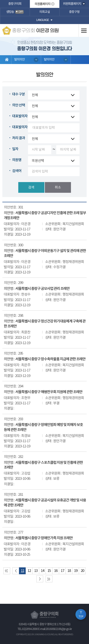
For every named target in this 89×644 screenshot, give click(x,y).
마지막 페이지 (49, 579)
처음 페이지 (7, 571)
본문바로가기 (0, 0)
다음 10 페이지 (40, 579)
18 (69, 571)
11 (23, 571)
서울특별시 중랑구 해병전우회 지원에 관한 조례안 (49, 392)
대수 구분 (19, 94)
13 (36, 571)
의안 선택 (19, 105)
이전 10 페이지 (16, 571)
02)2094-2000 (30, 629)
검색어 (17, 171)
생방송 (15, 12)
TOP (81, 617)
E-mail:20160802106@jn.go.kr (55, 629)
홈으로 (7, 60)
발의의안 (19, 60)
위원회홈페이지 (72, 4)
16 (56, 571)
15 (49, 571)
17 (62, 571)
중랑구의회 (15, 4)
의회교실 (45, 12)
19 (76, 571)
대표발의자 (20, 127)
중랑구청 (74, 12)
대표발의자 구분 (23, 116)
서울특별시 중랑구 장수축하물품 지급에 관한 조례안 (50, 359)
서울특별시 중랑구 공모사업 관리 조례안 (42, 289)
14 (42, 571)
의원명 (17, 160)
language (43, 20)
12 (29, 571)
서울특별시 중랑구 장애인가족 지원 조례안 (44, 538)
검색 (31, 188)
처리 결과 (19, 138)
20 (82, 571)
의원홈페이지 (42, 4)
